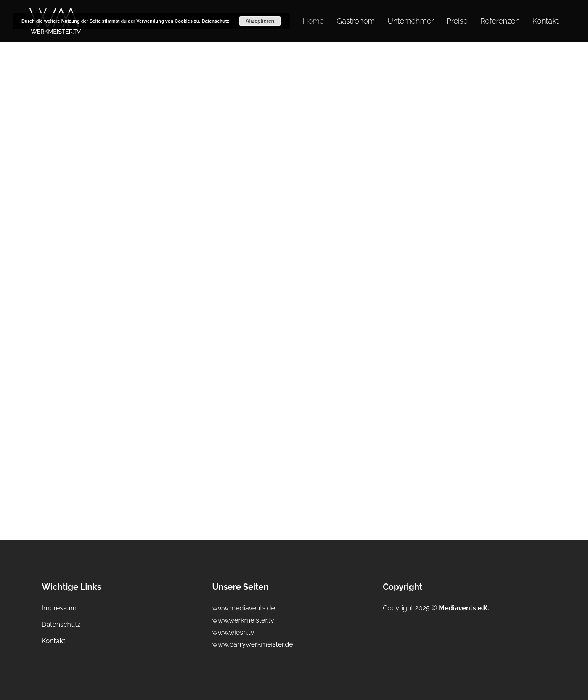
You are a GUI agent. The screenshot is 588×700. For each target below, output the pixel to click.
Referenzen (500, 21)
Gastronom (356, 21)
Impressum (59, 608)
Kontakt (546, 21)
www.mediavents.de (244, 608)
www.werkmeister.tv (243, 620)
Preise (457, 21)
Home (314, 21)
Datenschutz (61, 624)
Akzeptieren (260, 21)
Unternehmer (411, 21)
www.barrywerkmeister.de (253, 644)
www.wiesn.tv (233, 632)
